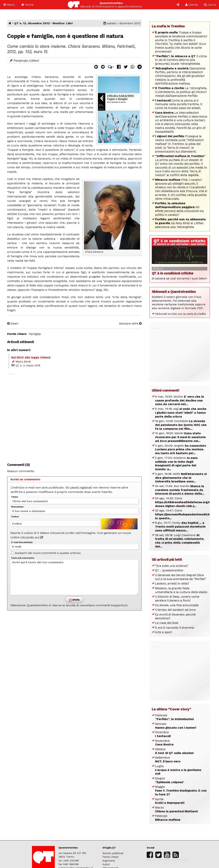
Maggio (181, 790)
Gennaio (176, 726)
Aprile (170, 801)
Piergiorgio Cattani (26, 60)
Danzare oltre (130, 323)
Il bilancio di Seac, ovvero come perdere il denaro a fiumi (177, 598)
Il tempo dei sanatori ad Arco (175, 610)
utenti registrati (81, 487)
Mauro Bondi (23, 361)
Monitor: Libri (63, 23)
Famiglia (35, 334)
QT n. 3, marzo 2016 (28, 365)
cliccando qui (32, 537)
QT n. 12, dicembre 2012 (32, 23)
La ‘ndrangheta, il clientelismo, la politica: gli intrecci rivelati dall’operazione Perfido (181, 92)
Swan (13, 323)
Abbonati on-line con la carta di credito (181, 314)
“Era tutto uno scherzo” (172, 566)
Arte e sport (163, 632)
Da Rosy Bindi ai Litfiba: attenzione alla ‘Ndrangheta (180, 223)
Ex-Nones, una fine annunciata (177, 605)
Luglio (178, 770)
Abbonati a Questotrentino (174, 292)
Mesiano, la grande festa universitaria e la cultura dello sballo (181, 590)
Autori (106, 864)
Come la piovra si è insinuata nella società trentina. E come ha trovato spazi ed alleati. (179, 104)
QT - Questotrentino (169, 570)
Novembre (164, 743)
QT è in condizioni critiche (173, 273)
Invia (74, 600)
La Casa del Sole (167, 623)
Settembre (168, 759)
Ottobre (174, 751)
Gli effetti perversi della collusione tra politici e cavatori (179, 209)
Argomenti (109, 861)
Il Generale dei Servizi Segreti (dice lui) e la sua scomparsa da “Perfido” (181, 577)
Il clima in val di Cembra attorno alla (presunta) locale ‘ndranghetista (181, 60)
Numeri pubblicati (113, 853)
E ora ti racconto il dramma (175, 627)
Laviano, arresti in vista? (172, 583)
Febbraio (174, 717)
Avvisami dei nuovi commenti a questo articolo (46, 553)
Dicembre (163, 734)
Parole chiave (111, 857)
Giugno (170, 780)
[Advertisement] (74, 416)
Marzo (176, 809)
